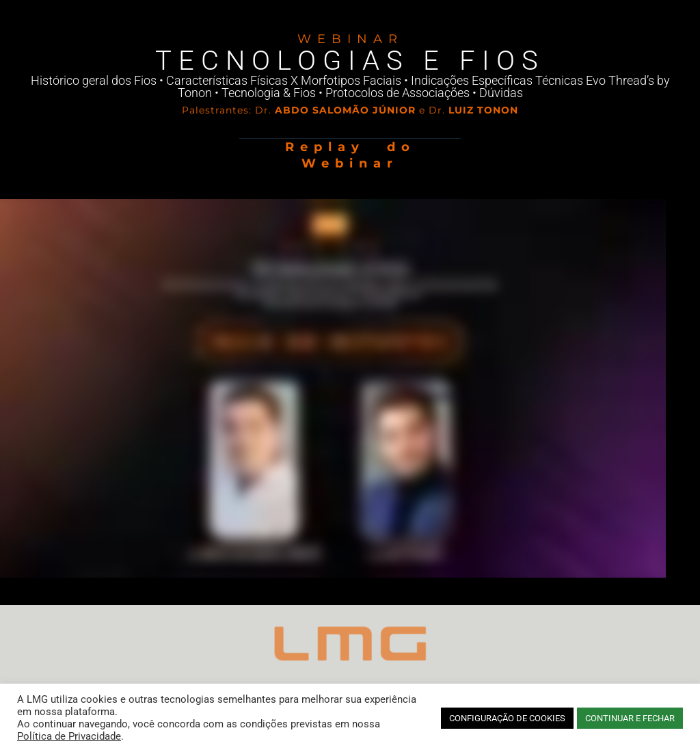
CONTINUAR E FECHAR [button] (630, 718)
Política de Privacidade (69, 736)
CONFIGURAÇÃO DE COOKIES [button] (507, 718)
